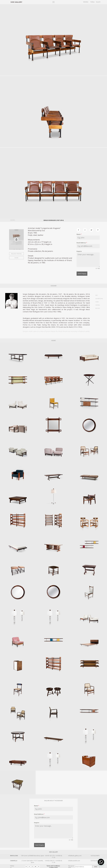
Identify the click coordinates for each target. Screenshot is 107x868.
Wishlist (86, 2)
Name (79, 234)
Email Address (82, 243)
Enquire (79, 251)
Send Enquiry (82, 274)
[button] (101, 862)
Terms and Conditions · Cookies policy (53, 865)
